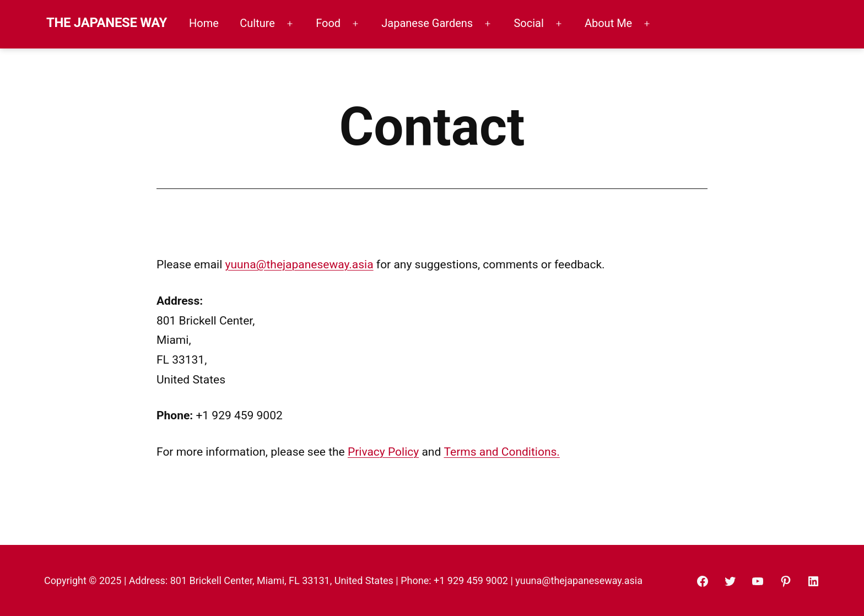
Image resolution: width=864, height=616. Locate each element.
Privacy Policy (383, 452)
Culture (257, 23)
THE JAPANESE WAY (107, 23)
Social (528, 23)
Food (328, 23)
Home (204, 23)
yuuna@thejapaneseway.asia (299, 264)
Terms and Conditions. (501, 452)
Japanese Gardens (427, 23)
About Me (608, 23)
